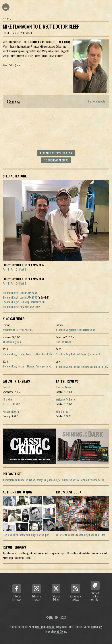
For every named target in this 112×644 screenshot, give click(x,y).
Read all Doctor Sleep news (56, 153)
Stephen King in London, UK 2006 (20, 293)
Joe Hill (6, 387)
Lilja (51, 617)
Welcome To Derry (65, 399)
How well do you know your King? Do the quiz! (26, 535)
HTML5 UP (96, 627)
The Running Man (12, 342)
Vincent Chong (59, 631)
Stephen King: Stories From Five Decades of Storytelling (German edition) (41, 354)
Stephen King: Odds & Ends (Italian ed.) (76, 330)
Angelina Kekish (11, 412)
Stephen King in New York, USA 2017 (21, 307)
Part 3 (23, 269)
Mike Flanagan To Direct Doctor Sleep (41, 26)
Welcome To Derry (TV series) (18, 330)
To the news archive (56, 160)
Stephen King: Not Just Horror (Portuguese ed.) (28, 366)
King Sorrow (62, 412)
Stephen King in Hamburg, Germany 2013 (24, 302)
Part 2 (14, 269)
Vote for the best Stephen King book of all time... (81, 535)
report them (66, 553)
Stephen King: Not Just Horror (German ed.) (79, 354)
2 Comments (13, 101)
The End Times (63, 342)
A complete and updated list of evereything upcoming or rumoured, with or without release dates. (54, 480)
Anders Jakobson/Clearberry (46, 627)
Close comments (97, 101)
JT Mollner (8, 399)
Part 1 (6, 269)
